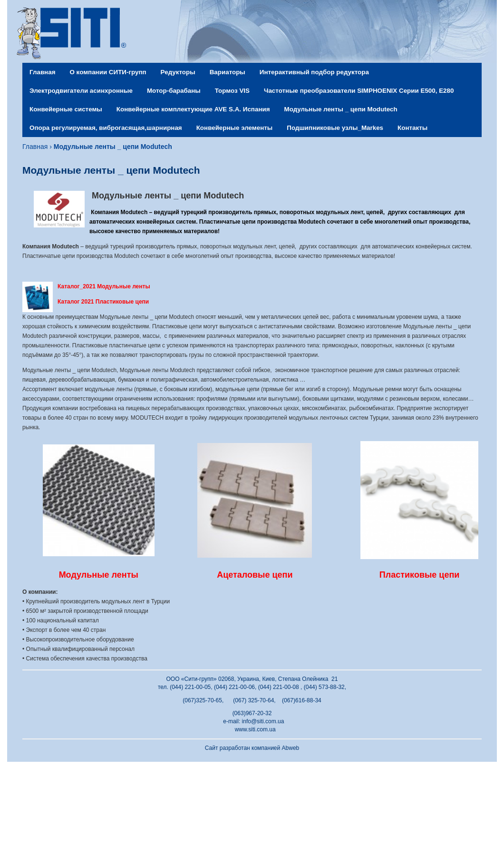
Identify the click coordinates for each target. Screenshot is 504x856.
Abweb (291, 748)
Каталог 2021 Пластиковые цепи (103, 302)
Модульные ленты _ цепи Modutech (341, 109)
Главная (42, 72)
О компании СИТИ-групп (108, 72)
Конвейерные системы (66, 109)
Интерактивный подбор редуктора (314, 72)
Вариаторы (228, 72)
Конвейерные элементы (235, 128)
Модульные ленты (99, 575)
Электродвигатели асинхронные (81, 91)
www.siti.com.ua (255, 729)
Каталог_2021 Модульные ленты (104, 286)
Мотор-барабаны (174, 91)
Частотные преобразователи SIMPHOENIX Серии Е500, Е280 (359, 91)
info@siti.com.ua (263, 721)
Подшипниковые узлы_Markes (335, 128)
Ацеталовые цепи (255, 575)
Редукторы (178, 72)
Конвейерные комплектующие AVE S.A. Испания (193, 109)
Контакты (412, 128)
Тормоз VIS (232, 91)
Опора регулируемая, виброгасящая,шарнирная (106, 128)
